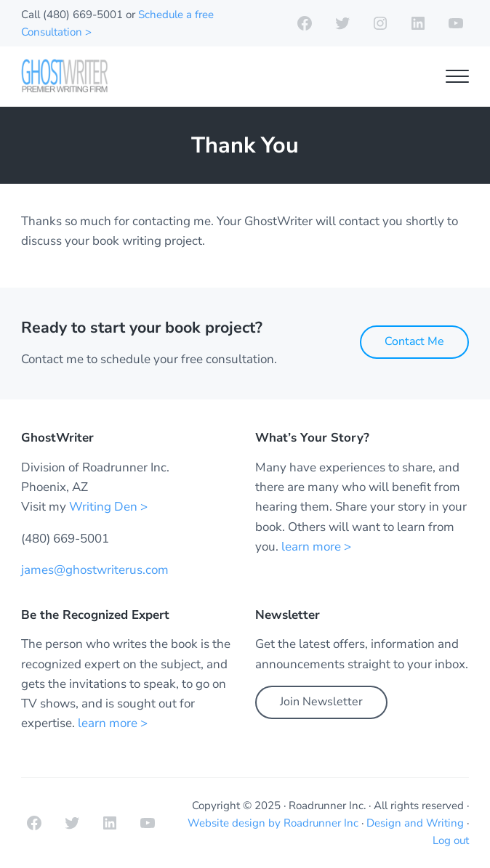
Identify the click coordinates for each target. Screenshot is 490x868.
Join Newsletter (321, 702)
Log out (451, 840)
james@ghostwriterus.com (95, 570)
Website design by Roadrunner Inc (273, 823)
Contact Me (414, 341)
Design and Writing (415, 823)
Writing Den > (108, 507)
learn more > (316, 547)
